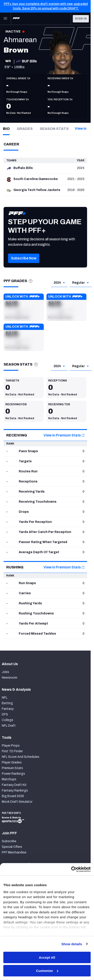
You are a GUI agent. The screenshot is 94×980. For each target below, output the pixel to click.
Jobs (5, 672)
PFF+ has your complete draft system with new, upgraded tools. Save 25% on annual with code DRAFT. (46, 6)
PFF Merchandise (14, 852)
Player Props (11, 746)
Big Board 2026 (13, 796)
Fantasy (8, 709)
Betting (7, 703)
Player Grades (12, 762)
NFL (5, 698)
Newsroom (9, 678)
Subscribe (9, 841)
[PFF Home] (16, 19)
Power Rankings (13, 774)
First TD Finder (12, 751)
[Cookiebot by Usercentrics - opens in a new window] (71, 869)
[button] (24, 265)
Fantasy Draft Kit (14, 785)
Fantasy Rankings (15, 790)
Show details (72, 944)
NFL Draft (9, 726)
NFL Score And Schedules (21, 757)
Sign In (81, 19)
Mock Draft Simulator (17, 802)
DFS (5, 714)
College (7, 720)
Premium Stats (12, 768)
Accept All (47, 957)
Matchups (9, 779)
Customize (47, 971)
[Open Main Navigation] (5, 19)
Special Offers (12, 847)
